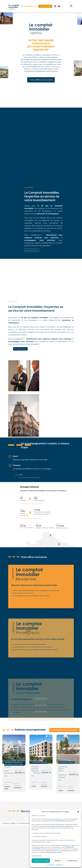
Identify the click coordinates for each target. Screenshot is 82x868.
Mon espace (45, 6)
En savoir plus (32, 250)
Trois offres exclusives (41, 80)
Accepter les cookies (41, 861)
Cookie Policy (51, 865)
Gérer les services (36, 856)
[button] (78, 812)
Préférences (72, 861)
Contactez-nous (29, 6)
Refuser (58, 861)
